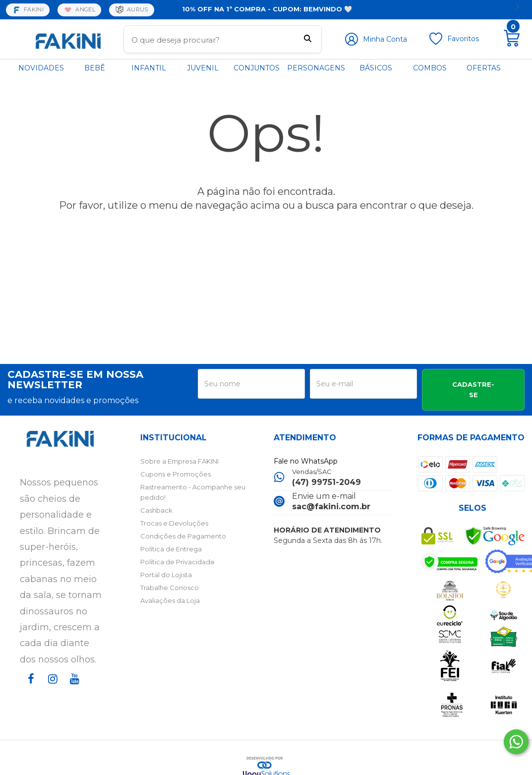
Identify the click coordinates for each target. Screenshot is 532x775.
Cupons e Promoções (176, 474)
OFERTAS (484, 68)
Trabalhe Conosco (170, 588)
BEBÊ (95, 68)
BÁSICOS (376, 68)
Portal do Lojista (166, 575)
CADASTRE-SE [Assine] (473, 389)
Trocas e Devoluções (174, 523)
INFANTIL (149, 68)
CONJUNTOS (257, 68)
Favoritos (463, 39)
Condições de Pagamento (183, 536)
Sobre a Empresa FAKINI (179, 461)
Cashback (156, 510)
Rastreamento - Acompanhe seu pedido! (193, 492)
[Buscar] (308, 40)
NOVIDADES (41, 68)
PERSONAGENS (316, 68)
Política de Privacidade (177, 562)
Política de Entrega (171, 549)
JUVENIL (203, 68)
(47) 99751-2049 (326, 482)
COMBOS (430, 68)
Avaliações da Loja (170, 600)
